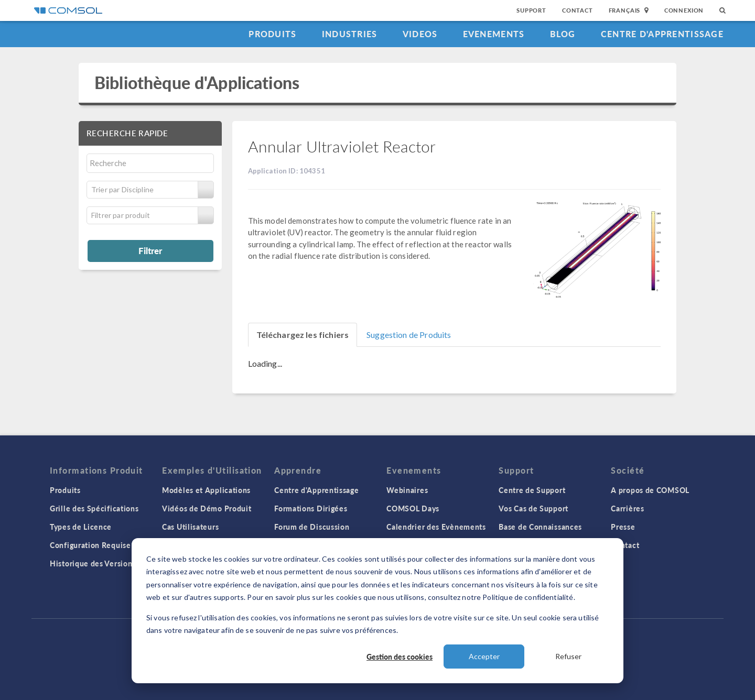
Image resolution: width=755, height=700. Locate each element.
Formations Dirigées (311, 508)
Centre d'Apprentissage (662, 34)
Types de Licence (81, 527)
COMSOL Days (413, 508)
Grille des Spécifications (94, 508)
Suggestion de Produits (409, 335)
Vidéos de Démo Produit (207, 508)
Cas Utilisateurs (190, 527)
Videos (420, 34)
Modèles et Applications (206, 490)
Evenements (494, 34)
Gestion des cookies (400, 657)
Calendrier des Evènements (436, 527)
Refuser (568, 656)
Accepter (484, 656)
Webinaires (407, 490)
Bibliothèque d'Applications (197, 83)
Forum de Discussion (312, 527)
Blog (563, 34)
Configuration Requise (90, 545)
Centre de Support (532, 490)
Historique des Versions (93, 563)
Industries (350, 34)
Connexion (684, 10)
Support (531, 10)
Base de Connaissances (540, 527)
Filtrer (150, 250)
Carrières (627, 508)
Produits (272, 34)
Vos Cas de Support (533, 508)
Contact (578, 10)
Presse (623, 527)
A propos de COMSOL (650, 490)
